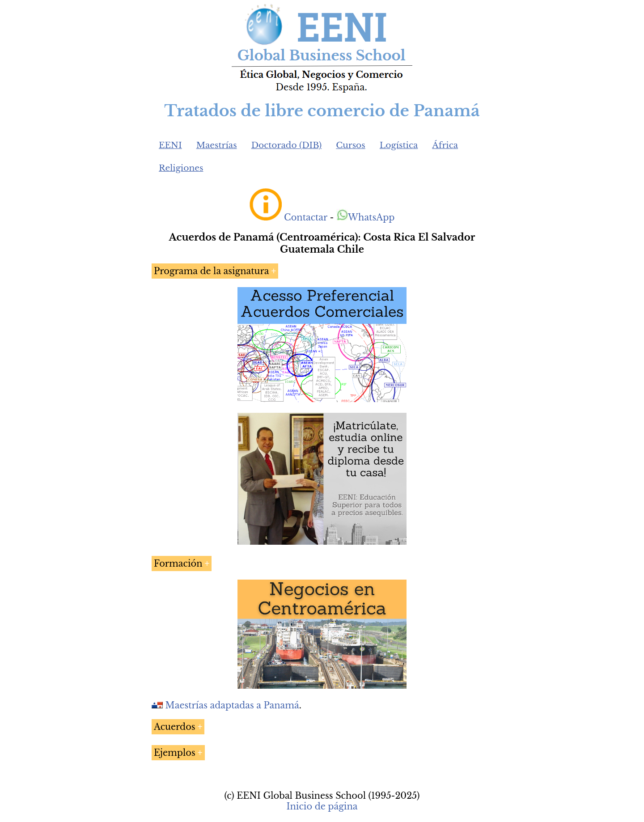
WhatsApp (366, 217)
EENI (170, 145)
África (445, 145)
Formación (178, 564)
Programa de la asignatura (211, 271)
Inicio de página (322, 806)
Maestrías (217, 145)
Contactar (306, 217)
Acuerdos (175, 727)
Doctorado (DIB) (287, 145)
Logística (399, 145)
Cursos (351, 145)
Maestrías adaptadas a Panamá (232, 705)
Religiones (181, 168)
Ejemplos (175, 753)
